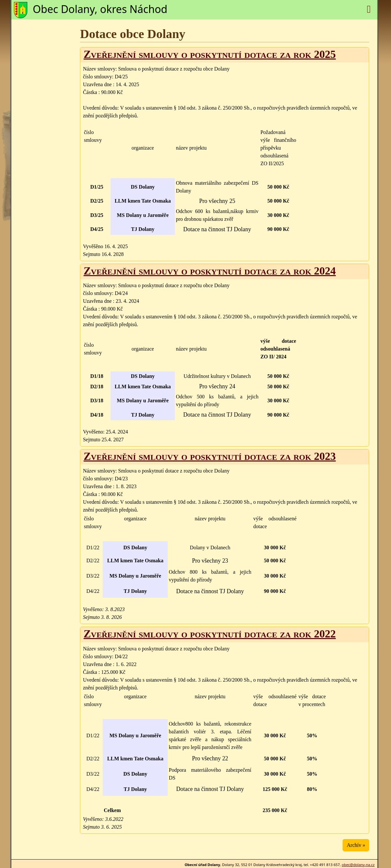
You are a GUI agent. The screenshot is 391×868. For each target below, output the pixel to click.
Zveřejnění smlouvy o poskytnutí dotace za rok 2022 (210, 634)
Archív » (356, 845)
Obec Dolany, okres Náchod (100, 9)
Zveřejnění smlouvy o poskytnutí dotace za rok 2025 (210, 54)
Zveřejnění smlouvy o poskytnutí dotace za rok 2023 (210, 456)
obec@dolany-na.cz (358, 865)
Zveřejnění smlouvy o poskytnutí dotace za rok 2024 (210, 271)
